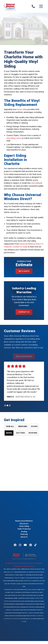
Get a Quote (24, 271)
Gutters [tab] (20, 433)
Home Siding (24, 526)
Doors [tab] (34, 426)
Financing (24, 534)
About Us (24, 537)
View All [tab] (10, 426)
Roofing (24, 531)
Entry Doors (24, 523)
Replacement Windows (24, 521)
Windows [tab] (23, 426)
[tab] (5, 405)
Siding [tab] (9, 433)
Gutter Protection (24, 529)
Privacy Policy (28, 566)
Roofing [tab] (33, 433)
